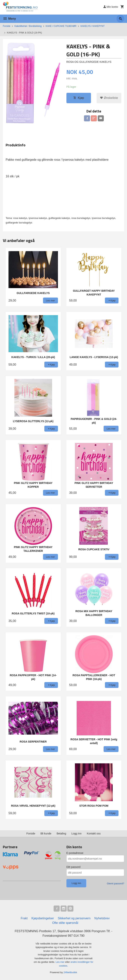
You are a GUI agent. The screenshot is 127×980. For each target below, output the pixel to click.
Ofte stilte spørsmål (65, 923)
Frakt (24, 918)
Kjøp (79, 98)
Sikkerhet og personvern (74, 918)
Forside (7, 26)
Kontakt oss (94, 833)
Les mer (60, 962)
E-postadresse (75, 853)
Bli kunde (46, 833)
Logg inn (76, 833)
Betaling (61, 833)
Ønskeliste (109, 98)
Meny (9, 19)
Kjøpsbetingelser (43, 918)
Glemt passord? (115, 883)
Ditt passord (74, 867)
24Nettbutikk (70, 972)
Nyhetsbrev (102, 918)
